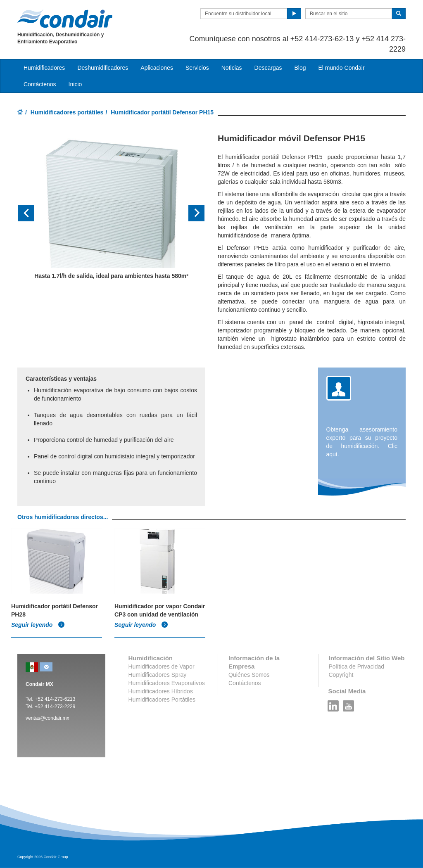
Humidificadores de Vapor (162, 666)
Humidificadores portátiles (67, 112)
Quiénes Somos (249, 675)
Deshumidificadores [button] (103, 68)
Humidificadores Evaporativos (167, 683)
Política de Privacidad (357, 666)
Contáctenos (40, 84)
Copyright (341, 675)
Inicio (75, 84)
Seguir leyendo (38, 625)
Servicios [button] (197, 68)
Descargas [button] (268, 68)
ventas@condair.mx (48, 718)
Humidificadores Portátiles (162, 700)
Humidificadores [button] (44, 68)
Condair (65, 19)
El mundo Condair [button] (341, 68)
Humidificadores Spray (158, 675)
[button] (31, 214)
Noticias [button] (232, 68)
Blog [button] (300, 68)
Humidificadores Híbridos (161, 691)
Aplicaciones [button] (157, 68)
